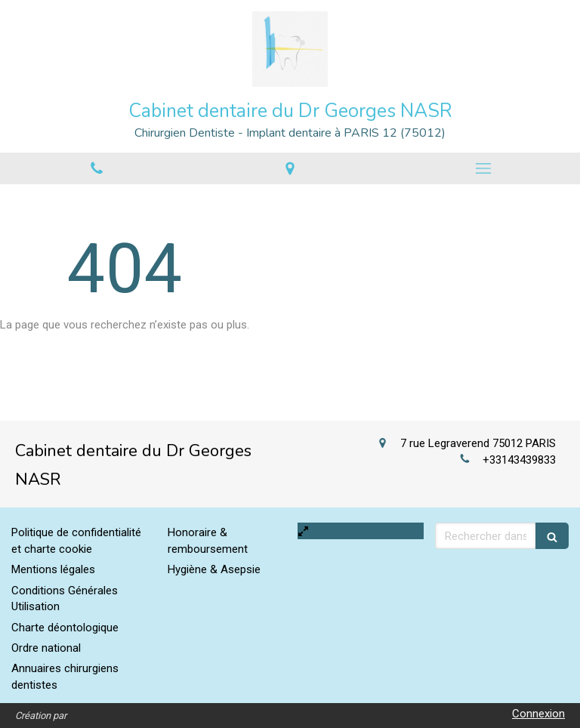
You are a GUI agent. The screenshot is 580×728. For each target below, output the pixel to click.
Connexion (538, 714)
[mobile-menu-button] (483, 168)
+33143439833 (519, 460)
